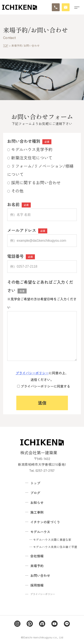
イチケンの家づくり (45, 522)
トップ (35, 483)
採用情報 (37, 585)
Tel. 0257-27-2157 (42, 470)
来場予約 (37, 566)
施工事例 (37, 512)
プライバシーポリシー (32, 373)
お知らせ (37, 502)
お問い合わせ (40, 575)
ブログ (35, 493)
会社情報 (37, 556)
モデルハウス (40, 532)
